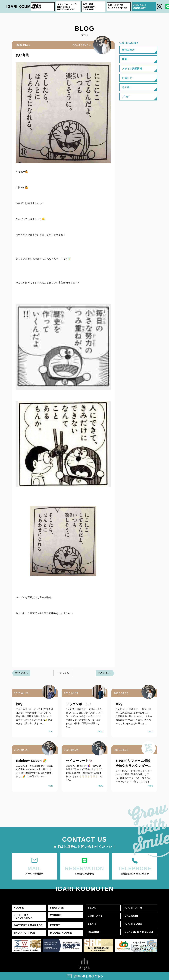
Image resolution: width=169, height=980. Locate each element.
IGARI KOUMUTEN (24, 6)
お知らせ (127, 78)
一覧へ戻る (63, 673)
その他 (126, 87)
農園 (125, 59)
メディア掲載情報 (132, 69)
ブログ (126, 97)
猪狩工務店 (128, 50)
